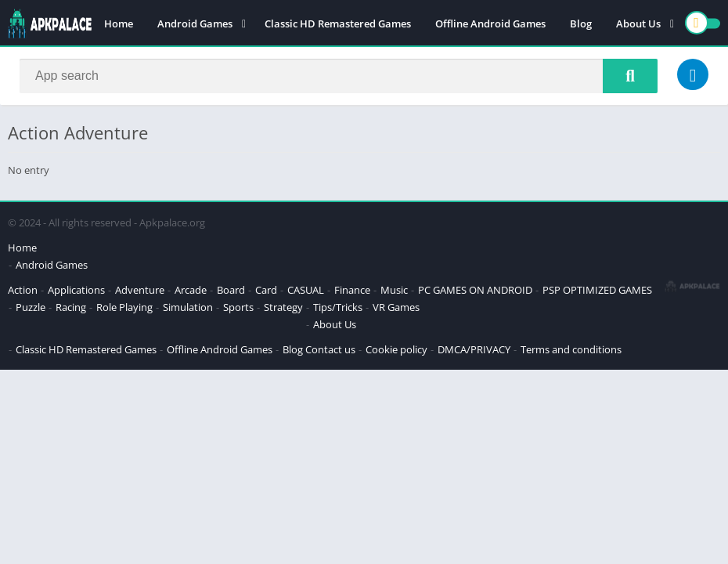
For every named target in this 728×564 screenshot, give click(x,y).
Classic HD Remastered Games (338, 23)
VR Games (396, 307)
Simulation (188, 307)
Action (23, 290)
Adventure (140, 290)
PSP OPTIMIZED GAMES (597, 290)
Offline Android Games (490, 23)
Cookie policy (396, 349)
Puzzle (31, 307)
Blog (581, 23)
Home (119, 23)
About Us (638, 23)
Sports (238, 307)
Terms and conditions (571, 349)
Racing (71, 307)
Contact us (330, 349)
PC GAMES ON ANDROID (475, 290)
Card (266, 290)
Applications (76, 290)
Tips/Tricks (338, 307)
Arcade (191, 290)
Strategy (283, 307)
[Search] (339, 76)
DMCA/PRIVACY (474, 349)
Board (231, 290)
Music (394, 290)
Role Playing (124, 307)
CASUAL (306, 290)
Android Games (195, 23)
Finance (352, 290)
